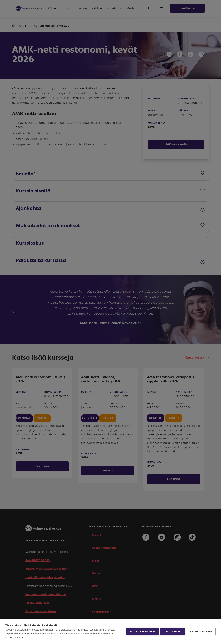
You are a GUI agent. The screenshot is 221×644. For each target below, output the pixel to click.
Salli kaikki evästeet (142, 632)
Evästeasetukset (201, 631)
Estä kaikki (172, 631)
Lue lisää (22, 638)
